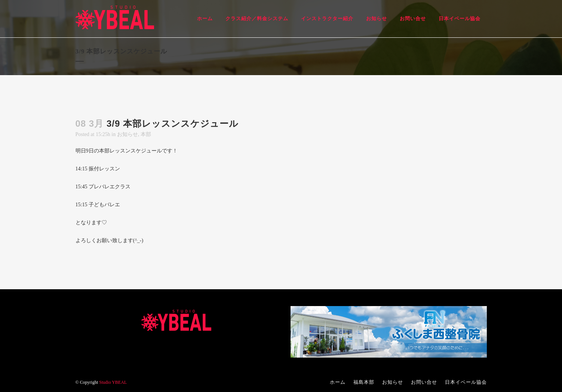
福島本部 (364, 382)
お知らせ (128, 134)
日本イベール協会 (466, 382)
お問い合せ (424, 382)
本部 (146, 134)
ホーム (338, 382)
